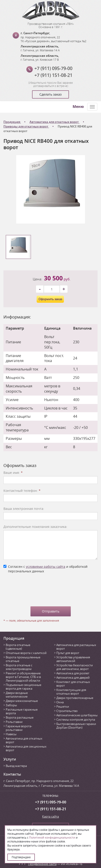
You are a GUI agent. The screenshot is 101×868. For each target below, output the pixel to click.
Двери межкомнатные (22, 701)
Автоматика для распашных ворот (76, 647)
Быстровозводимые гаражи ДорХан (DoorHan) (76, 726)
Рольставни (14, 722)
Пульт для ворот (68, 653)
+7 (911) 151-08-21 (53, 75)
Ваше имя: (13, 473)
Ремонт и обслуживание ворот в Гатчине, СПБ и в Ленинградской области (23, 677)
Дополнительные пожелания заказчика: (35, 527)
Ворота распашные (20, 717)
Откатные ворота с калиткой (26, 653)
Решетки (63, 706)
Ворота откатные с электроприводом (19, 667)
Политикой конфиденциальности (52, 837)
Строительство (67, 711)
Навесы (11, 734)
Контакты (12, 774)
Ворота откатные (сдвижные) (18, 647)
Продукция (14, 638)
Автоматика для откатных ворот (24, 740)
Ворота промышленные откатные (23, 659)
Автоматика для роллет (73, 673)
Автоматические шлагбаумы (77, 715)
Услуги (10, 759)
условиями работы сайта (46, 567)
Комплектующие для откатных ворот (71, 692)
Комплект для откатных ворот (73, 684)
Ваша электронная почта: (24, 509)
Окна (60, 702)
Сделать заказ (50, 94)
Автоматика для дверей (73, 678)
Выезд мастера (16, 766)
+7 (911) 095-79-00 (53, 68)
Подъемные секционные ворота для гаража (23, 687)
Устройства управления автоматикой (73, 659)
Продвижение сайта (42, 864)
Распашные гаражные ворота (22, 711)
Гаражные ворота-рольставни (19, 728)
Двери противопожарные (75, 698)
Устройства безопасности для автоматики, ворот (75, 667)
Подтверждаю (21, 857)
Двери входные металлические (17, 695)
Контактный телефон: (22, 491)
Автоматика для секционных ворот (26, 748)
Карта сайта (50, 816)
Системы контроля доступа (76, 719)
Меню (78, 107)
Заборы (11, 705)
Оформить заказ (50, 299)
